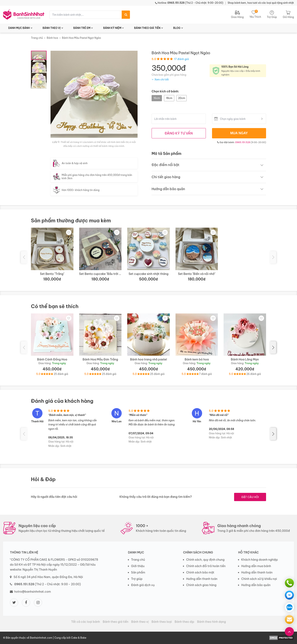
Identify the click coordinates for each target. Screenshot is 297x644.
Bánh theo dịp (184, 622)
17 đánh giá (181, 59)
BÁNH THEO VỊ (52, 28)
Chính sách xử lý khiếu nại (259, 579)
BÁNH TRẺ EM (82, 28)
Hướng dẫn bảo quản (256, 585)
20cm (181, 98)
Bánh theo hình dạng (212, 622)
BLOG (177, 28)
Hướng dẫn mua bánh (256, 566)
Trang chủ (37, 38)
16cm (157, 98)
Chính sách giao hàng (201, 585)
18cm (169, 98)
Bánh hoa (52, 38)
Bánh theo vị (140, 622)
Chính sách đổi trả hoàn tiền (206, 566)
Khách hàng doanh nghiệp (260, 560)
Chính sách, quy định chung (205, 560)
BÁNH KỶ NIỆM (112, 28)
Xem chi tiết (162, 79)
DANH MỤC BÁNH (19, 28)
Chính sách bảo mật (200, 572)
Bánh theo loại (162, 622)
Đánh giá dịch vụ (143, 585)
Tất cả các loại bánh (85, 622)
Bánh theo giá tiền (115, 622)
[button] (273, 347)
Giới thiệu (138, 566)
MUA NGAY (239, 133)
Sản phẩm (138, 572)
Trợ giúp (137, 579)
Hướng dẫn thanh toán (202, 579)
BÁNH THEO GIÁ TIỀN (147, 28)
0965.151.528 (243, 142)
